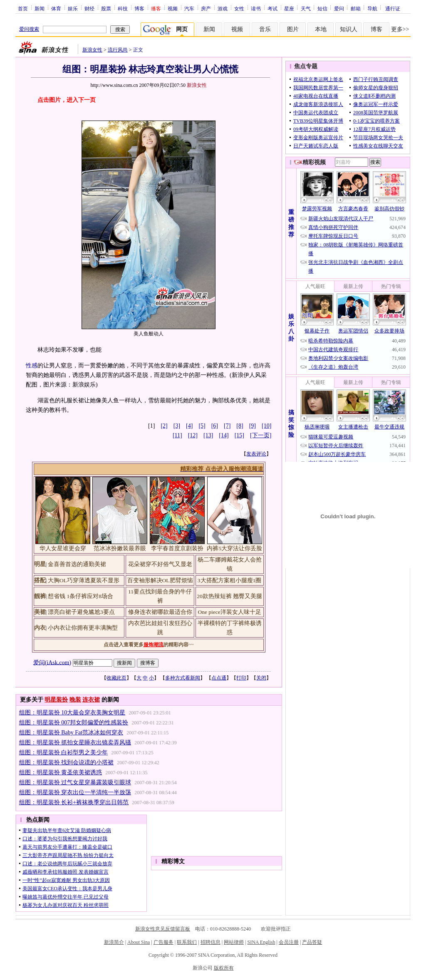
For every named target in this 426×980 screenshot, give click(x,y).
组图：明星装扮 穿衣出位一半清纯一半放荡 (75, 792)
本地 (321, 29)
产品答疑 (312, 942)
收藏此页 (116, 678)
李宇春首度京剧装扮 (177, 548)
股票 (106, 8)
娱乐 (73, 8)
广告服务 (163, 942)
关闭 (261, 678)
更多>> (400, 29)
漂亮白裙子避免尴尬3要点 (81, 612)
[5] (202, 426)
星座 (289, 8)
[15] (239, 435)
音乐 (265, 29)
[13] (208, 435)
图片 (293, 29)
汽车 (189, 8)
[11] (177, 435)
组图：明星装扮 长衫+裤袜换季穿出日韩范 (74, 802)
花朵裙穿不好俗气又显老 (160, 564)
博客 (139, 8)
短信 (322, 8)
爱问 (339, 8)
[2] (164, 426)
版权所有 (224, 968)
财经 (89, 8)
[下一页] (261, 435)
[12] (193, 435)
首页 (23, 8)
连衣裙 (91, 700)
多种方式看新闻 (183, 678)
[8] (240, 426)
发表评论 (256, 454)
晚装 (75, 700)
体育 (56, 8)
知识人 (349, 29)
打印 (241, 678)
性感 (32, 366)
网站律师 (234, 942)
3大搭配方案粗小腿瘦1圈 (230, 580)
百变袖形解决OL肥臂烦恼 (160, 580)
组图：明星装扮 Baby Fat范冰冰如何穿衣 (71, 733)
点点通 (219, 678)
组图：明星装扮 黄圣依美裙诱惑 (61, 772)
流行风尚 (118, 50)
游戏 (223, 8)
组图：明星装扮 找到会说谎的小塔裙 (67, 762)
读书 (256, 8)
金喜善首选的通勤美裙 (77, 564)
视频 (173, 8)
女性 (239, 8)
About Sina (139, 942)
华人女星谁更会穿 (63, 548)
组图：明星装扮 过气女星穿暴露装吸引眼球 (75, 782)
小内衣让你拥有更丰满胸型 (83, 628)
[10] (266, 426)
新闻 (40, 8)
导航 (372, 8)
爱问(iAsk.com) (52, 662)
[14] (224, 435)
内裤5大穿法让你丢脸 (234, 548)
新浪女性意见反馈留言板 (163, 929)
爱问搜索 (29, 29)
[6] (215, 426)
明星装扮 (56, 700)
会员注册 (289, 942)
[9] (253, 426)
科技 (123, 8)
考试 (272, 8)
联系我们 (187, 942)
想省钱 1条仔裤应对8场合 (80, 596)
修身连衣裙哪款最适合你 (160, 612)
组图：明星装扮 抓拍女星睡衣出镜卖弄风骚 (75, 742)
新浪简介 (114, 942)
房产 (206, 8)
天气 (306, 8)
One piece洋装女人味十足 (229, 612)
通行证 (393, 8)
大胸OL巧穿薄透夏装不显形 (84, 580)
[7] (227, 426)
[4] (189, 426)
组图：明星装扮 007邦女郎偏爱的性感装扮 (74, 723)
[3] (177, 426)
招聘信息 (211, 942)
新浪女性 (92, 50)
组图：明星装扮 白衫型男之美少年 (64, 752)
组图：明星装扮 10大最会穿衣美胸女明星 (72, 713)
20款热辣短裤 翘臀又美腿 (229, 596)
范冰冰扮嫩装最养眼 (120, 548)
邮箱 (356, 8)
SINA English (261, 942)
